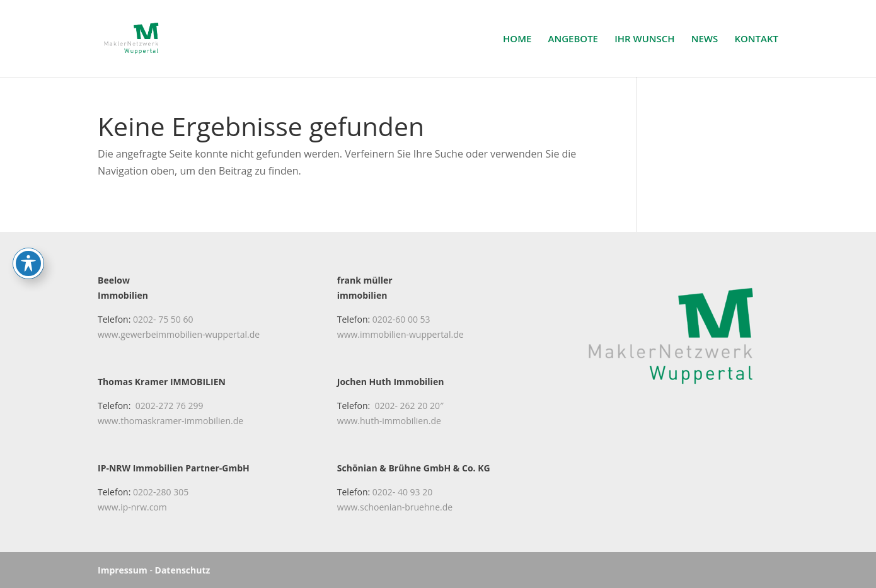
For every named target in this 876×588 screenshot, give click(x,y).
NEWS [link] (705, 39)
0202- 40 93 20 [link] (402, 492)
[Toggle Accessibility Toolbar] (28, 217)
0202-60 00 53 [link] (401, 319)
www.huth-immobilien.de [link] (389, 421)
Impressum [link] (123, 570)
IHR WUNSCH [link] (644, 39)
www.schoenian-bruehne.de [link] (395, 507)
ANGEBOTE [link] (573, 39)
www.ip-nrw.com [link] (132, 507)
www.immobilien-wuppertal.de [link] (401, 334)
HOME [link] (517, 39)
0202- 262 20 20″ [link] (409, 406)
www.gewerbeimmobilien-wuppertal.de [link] (179, 334)
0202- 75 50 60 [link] (163, 319)
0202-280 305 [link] (161, 492)
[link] (138, 37)
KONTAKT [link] (756, 39)
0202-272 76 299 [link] (170, 406)
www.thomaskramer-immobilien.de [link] (170, 421)
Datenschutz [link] (183, 570)
